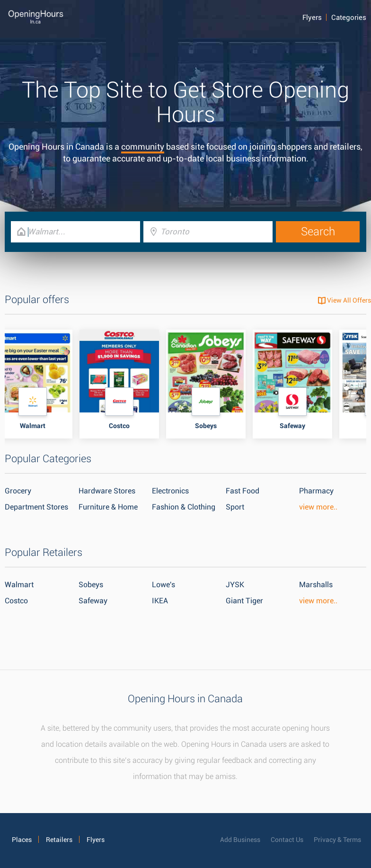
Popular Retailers (44, 552)
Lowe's (163, 585)
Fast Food (243, 491)
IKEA (160, 601)
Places (22, 840)
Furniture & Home (108, 507)
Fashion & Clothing (184, 507)
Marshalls (316, 585)
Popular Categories (48, 459)
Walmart (19, 585)
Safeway (93, 601)
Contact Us (287, 840)
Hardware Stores (107, 491)
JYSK (235, 585)
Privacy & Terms (337, 840)
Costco (16, 601)
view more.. (318, 507)
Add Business (240, 840)
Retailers (59, 840)
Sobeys (91, 585)
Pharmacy (316, 491)
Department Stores (36, 507)
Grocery (18, 491)
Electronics (170, 491)
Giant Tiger (244, 601)
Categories (349, 18)
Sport (235, 507)
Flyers (312, 18)
